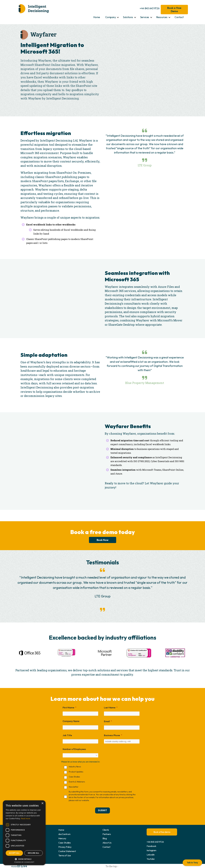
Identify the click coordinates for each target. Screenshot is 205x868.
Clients (106, 830)
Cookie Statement (67, 851)
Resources (162, 17)
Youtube (151, 859)
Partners (107, 834)
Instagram (151, 850)
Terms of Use (65, 855)
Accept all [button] (14, 853)
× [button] (42, 803)
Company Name (71, 721)
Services (145, 17)
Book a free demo (162, 832)
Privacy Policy (65, 847)
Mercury (62, 838)
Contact (179, 17)
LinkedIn (151, 855)
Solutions (128, 17)
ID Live (20, 865)
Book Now (103, 540)
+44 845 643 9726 (150, 8)
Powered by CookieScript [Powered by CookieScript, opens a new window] (24, 862)
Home (97, 17)
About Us (107, 843)
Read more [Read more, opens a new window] (26, 819)
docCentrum (64, 834)
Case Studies (65, 843)
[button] (24, 859)
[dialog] (24, 833)
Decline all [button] (34, 853)
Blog (105, 838)
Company (111, 17)
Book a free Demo (174, 10)
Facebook (151, 846)
